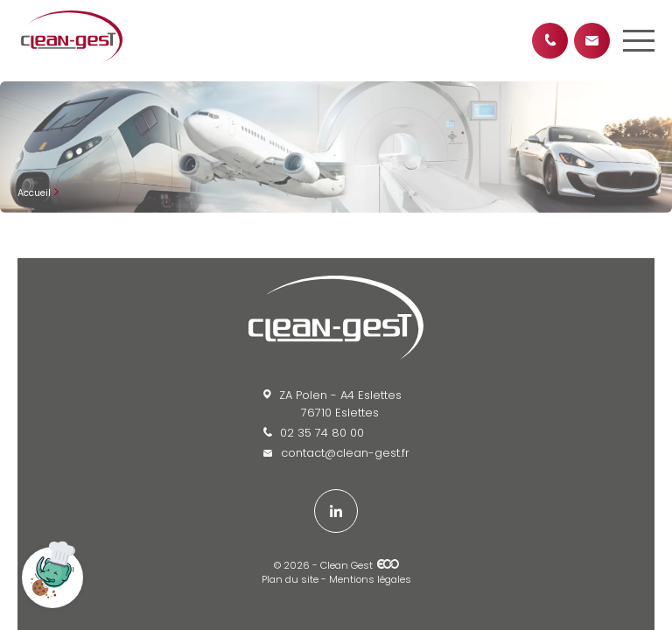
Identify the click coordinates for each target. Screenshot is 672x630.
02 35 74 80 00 (314, 433)
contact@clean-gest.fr (336, 453)
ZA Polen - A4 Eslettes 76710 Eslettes (332, 404)
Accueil (34, 193)
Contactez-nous (592, 41)
